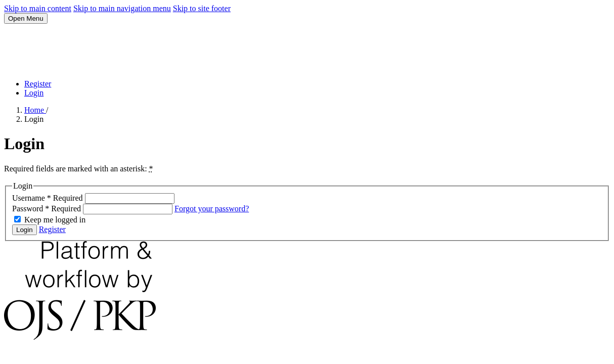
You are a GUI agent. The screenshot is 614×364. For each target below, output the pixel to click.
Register (38, 84)
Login (34, 93)
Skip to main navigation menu (122, 8)
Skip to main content (38, 8)
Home (35, 110)
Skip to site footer (202, 8)
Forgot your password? (212, 209)
